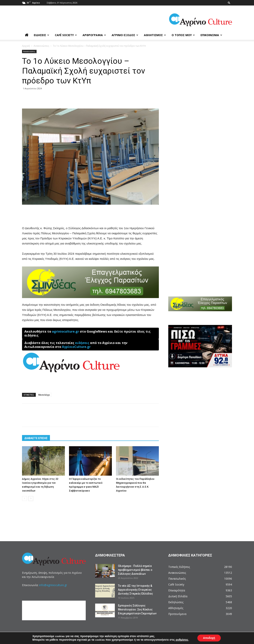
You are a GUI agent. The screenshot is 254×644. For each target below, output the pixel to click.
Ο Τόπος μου (183, 35)
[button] (229, 3)
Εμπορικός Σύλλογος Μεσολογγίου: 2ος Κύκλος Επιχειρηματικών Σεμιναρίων (137, 609)
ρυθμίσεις (182, 640)
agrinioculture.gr (65, 331)
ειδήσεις (82, 343)
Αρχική (26, 46)
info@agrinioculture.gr (53, 585)
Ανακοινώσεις (41, 46)
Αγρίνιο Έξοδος (125, 35)
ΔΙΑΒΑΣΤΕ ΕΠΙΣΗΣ (36, 438)
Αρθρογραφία (94, 35)
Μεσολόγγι (44, 395)
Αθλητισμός (155, 35)
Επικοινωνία (211, 35)
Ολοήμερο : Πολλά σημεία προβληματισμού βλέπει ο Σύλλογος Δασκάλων (135, 570)
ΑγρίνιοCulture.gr (76, 347)
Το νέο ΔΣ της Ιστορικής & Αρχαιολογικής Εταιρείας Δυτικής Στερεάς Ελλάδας (135, 590)
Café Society (66, 35)
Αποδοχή (209, 638)
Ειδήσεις (41, 35)
